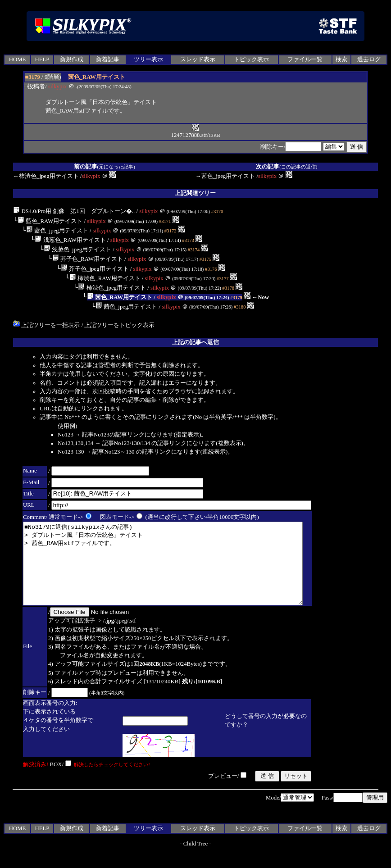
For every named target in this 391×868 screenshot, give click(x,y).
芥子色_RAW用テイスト (88, 259)
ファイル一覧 (305, 59)
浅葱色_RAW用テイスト (70, 240)
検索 (341, 59)
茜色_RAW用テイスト (120, 297)
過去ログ (369, 59)
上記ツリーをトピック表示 (119, 325)
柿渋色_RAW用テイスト (105, 278)
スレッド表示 (198, 59)
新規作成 (72, 59)
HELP (42, 59)
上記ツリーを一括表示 (46, 325)
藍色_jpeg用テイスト (57, 231)
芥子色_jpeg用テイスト (95, 269)
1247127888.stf (189, 132)
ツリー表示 (148, 59)
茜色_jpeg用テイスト (127, 307)
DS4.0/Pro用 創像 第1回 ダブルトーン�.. (74, 211)
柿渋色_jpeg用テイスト (112, 288)
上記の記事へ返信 (195, 342)
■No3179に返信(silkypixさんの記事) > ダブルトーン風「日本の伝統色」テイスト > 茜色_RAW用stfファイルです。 (180, 572)
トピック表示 (251, 59)
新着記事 (108, 59)
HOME (18, 59)
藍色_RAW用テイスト (50, 221)
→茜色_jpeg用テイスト (225, 176)
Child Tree (195, 860)
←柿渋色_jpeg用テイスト (46, 176)
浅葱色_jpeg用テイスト (78, 250)
